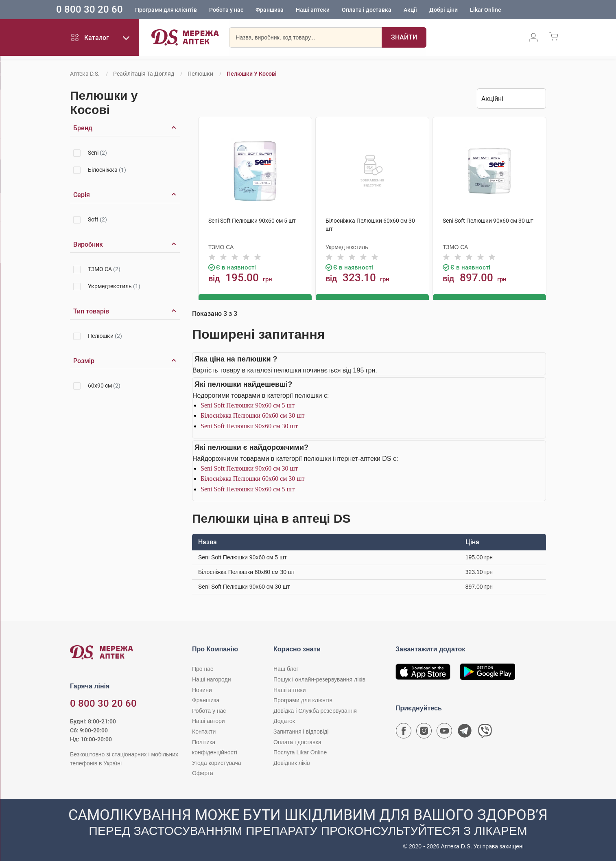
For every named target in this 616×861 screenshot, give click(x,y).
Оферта (203, 773)
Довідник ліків (292, 762)
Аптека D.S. (85, 74)
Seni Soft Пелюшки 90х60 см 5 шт (248, 404)
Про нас (203, 668)
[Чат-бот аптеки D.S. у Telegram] (465, 732)
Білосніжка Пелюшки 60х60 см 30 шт (253, 415)
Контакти (204, 731)
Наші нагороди (211, 679)
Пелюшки (200, 74)
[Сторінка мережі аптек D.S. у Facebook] (404, 732)
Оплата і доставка (384, 10)
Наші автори (209, 721)
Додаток (284, 721)
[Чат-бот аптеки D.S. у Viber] (485, 732)
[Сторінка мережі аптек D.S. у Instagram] (424, 732)
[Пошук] (404, 39)
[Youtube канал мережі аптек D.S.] (444, 732)
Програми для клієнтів (184, 10)
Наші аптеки (331, 10)
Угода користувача (216, 762)
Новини (202, 689)
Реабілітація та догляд (144, 74)
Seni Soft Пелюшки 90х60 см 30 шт (249, 426)
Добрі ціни (461, 10)
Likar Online (504, 10)
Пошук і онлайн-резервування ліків (319, 679)
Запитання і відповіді (301, 731)
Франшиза (287, 10)
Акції (428, 10)
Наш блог (286, 668)
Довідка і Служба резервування (315, 710)
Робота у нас (244, 10)
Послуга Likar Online (300, 752)
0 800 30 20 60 (107, 10)
